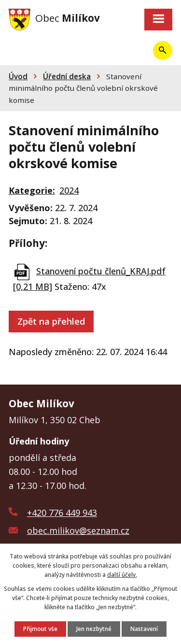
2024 (69, 190)
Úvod (18, 76)
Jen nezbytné (94, 629)
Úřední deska (67, 76)
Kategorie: (32, 190)
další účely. (122, 575)
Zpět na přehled (51, 321)
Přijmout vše (40, 629)
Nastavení (144, 629)
